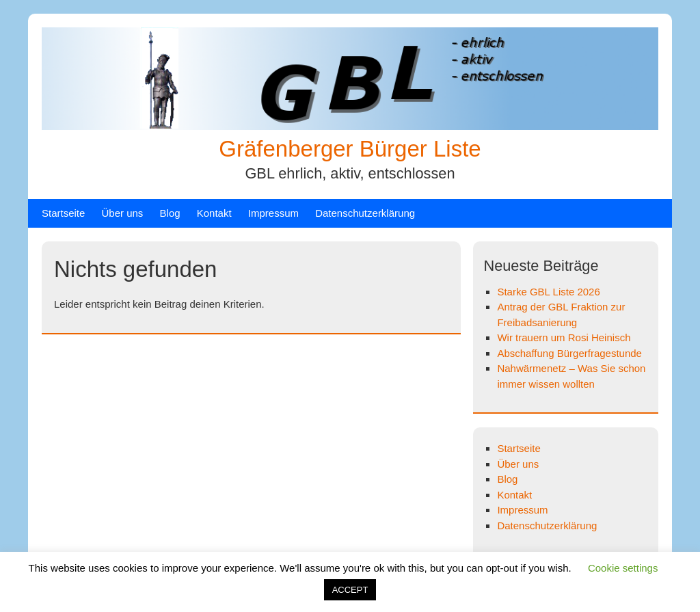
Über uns (123, 213)
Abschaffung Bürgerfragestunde (569, 353)
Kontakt (214, 213)
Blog (170, 213)
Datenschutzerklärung (365, 213)
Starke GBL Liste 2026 (548, 292)
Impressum (273, 213)
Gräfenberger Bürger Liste (350, 149)
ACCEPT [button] (350, 590)
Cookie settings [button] (623, 568)
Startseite (63, 213)
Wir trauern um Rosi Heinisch (564, 337)
